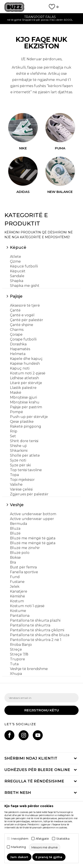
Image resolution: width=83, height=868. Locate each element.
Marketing (18, 847)
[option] (41, 19)
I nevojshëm (20, 839)
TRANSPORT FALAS (41, 17)
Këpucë (18, 247)
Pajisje (16, 296)
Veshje (17, 505)
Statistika (63, 839)
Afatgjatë (42, 839)
